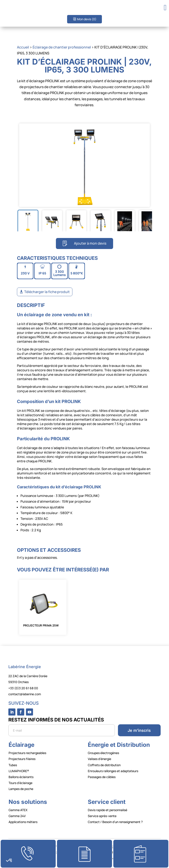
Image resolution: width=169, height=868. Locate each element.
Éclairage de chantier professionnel (62, 47)
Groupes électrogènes (103, 753)
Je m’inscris (139, 730)
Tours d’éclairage (20, 783)
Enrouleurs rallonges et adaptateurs (113, 771)
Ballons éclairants (21, 777)
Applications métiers (23, 822)
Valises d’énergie (99, 759)
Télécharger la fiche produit (47, 292)
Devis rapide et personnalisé (107, 810)
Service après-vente (102, 816)
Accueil (23, 47)
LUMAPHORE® (19, 771)
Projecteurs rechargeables (27, 753)
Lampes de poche (21, 789)
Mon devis (87, 19)
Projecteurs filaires (22, 759)
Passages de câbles (102, 777)
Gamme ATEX (18, 810)
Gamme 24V (17, 816)
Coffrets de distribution (104, 765)
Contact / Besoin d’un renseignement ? (115, 822)
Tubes (13, 765)
